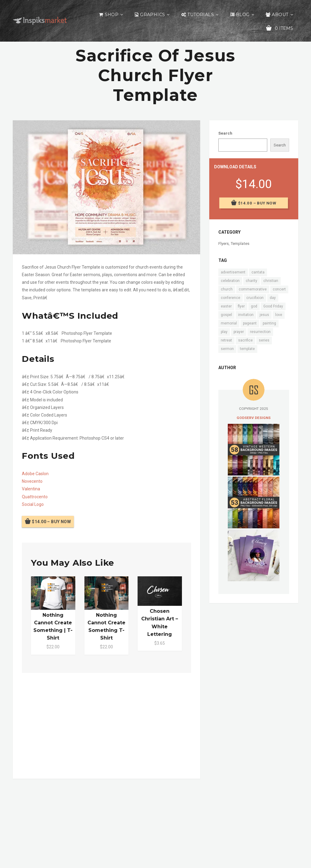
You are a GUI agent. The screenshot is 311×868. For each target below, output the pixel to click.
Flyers (224, 244)
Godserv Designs (254, 418)
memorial (229, 323)
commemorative (253, 289)
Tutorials (201, 15)
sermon (227, 349)
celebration (230, 281)
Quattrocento (35, 497)
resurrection (260, 332)
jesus (264, 315)
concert (279, 289)
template (247, 349)
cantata (258, 272)
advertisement (233, 272)
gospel (226, 315)
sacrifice (245, 340)
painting (269, 323)
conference (231, 298)
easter (226, 306)
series (264, 340)
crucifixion (255, 298)
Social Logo (33, 504)
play (224, 332)
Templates (240, 244)
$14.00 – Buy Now (51, 522)
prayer (239, 332)
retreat (226, 340)
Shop (112, 15)
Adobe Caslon (35, 474)
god (254, 306)
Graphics (152, 15)
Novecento (32, 481)
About (280, 15)
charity (251, 281)
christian (271, 281)
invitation (246, 315)
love (279, 315)
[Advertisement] (106, 725)
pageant (250, 323)
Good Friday (273, 306)
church (227, 289)
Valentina (31, 489)
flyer (241, 306)
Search (225, 133)
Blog (243, 15)
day (273, 298)
